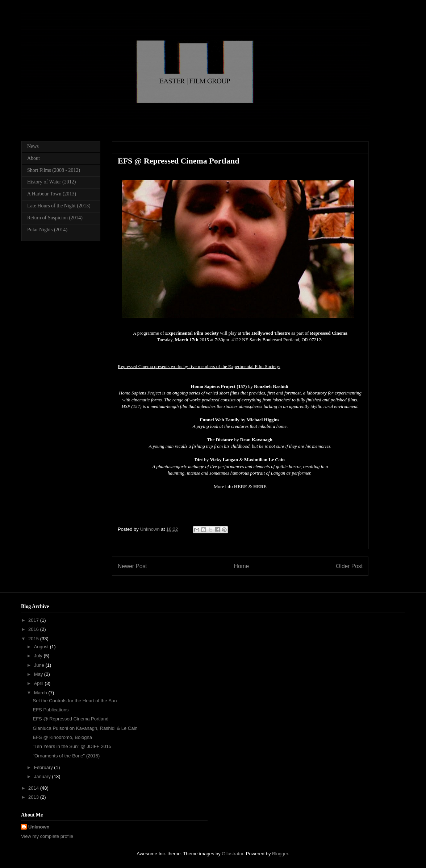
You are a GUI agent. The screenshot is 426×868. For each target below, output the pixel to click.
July (39, 656)
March (41, 693)
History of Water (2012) (51, 182)
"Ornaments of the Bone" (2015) (66, 756)
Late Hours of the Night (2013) (59, 206)
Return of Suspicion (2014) (55, 218)
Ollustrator (232, 854)
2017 (34, 620)
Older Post (349, 566)
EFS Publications (51, 710)
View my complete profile (47, 836)
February (44, 767)
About (34, 158)
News (33, 146)
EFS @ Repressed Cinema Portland (70, 719)
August (42, 647)
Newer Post (132, 566)
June (40, 665)
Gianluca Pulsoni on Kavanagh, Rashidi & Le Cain (85, 728)
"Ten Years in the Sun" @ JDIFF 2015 (72, 746)
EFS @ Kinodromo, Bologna (62, 737)
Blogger (280, 854)
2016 (34, 629)
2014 (34, 788)
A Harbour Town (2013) (52, 194)
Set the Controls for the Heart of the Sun (75, 701)
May (39, 674)
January (43, 776)
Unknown (39, 827)
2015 (34, 639)
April (39, 683)
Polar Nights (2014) (47, 230)
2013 (34, 797)
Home (242, 566)
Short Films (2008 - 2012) (54, 170)
